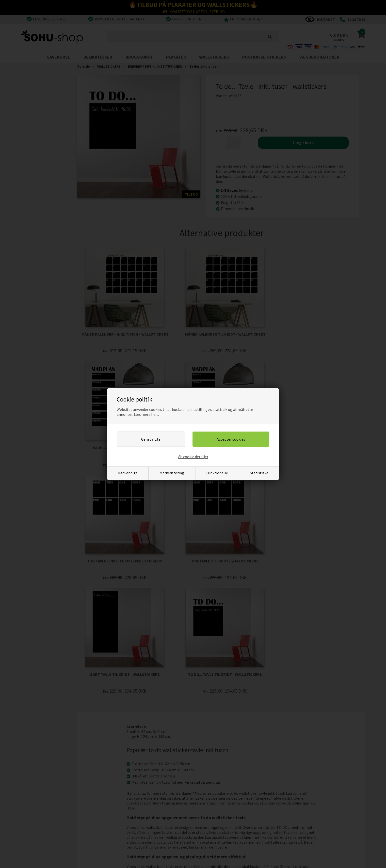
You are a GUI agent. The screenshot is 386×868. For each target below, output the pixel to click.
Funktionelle (217, 473)
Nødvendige (128, 473)
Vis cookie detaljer (193, 457)
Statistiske (259, 473)
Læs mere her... (146, 414)
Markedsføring (172, 473)
